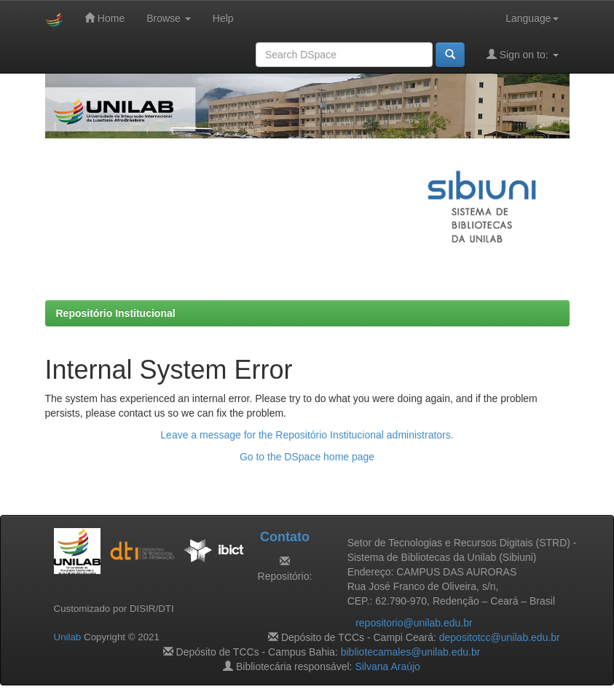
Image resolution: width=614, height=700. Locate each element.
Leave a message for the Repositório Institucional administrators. (307, 435)
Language (532, 18)
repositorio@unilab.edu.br (414, 623)
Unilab (68, 637)
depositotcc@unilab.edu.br (500, 637)
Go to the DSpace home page (307, 457)
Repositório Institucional (116, 313)
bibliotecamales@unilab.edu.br (411, 652)
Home (105, 18)
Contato (285, 537)
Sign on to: (523, 54)
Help (223, 18)
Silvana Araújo (387, 666)
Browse (169, 18)
